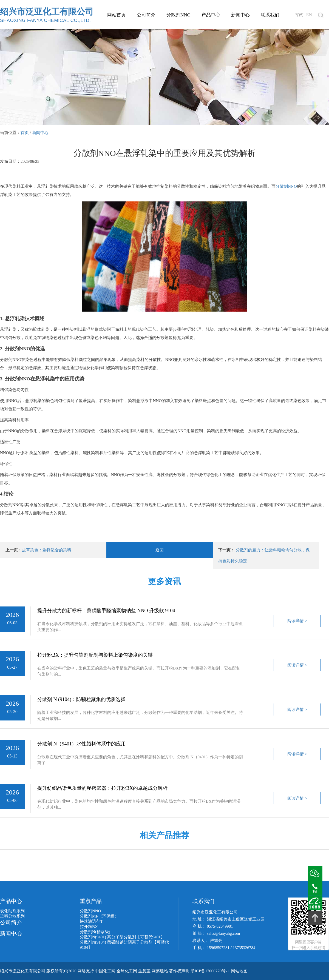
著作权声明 (179, 971)
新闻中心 (240, 15)
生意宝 (144, 971)
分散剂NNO (178, 15)
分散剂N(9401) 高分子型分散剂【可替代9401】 (122, 937)
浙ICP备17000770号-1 (210, 971)
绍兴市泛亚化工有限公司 (47, 15)
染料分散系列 (12, 916)
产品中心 (211, 15)
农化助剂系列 (12, 911)
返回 (160, 550)
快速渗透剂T (91, 921)
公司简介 (146, 15)
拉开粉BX (89, 927)
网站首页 (117, 15)
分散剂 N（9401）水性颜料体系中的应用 (82, 744)
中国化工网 (105, 971)
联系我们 (270, 15)
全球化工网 (127, 971)
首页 (25, 133)
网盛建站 (160, 971)
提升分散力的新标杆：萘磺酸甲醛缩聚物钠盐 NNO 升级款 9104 (106, 611)
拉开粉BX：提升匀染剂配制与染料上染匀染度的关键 (95, 655)
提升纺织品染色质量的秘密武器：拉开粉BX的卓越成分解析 (102, 788)
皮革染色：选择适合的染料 (47, 550)
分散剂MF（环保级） (99, 916)
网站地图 (239, 971)
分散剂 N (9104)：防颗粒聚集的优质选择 (81, 699)
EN (309, 15)
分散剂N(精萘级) (95, 932)
